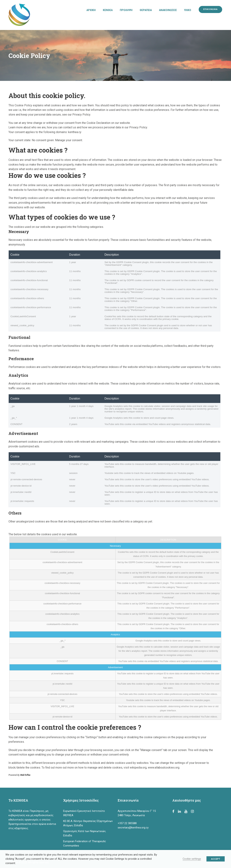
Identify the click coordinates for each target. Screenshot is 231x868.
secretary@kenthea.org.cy (133, 828)
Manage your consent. (69, 140)
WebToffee (25, 775)
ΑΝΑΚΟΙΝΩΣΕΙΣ (168, 10)
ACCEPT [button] (216, 859)
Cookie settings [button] (192, 859)
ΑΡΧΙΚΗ (91, 10)
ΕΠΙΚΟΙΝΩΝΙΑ (210, 9)
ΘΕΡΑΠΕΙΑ (146, 10)
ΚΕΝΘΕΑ (108, 10)
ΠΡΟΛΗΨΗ (126, 10)
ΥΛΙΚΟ (188, 10)
